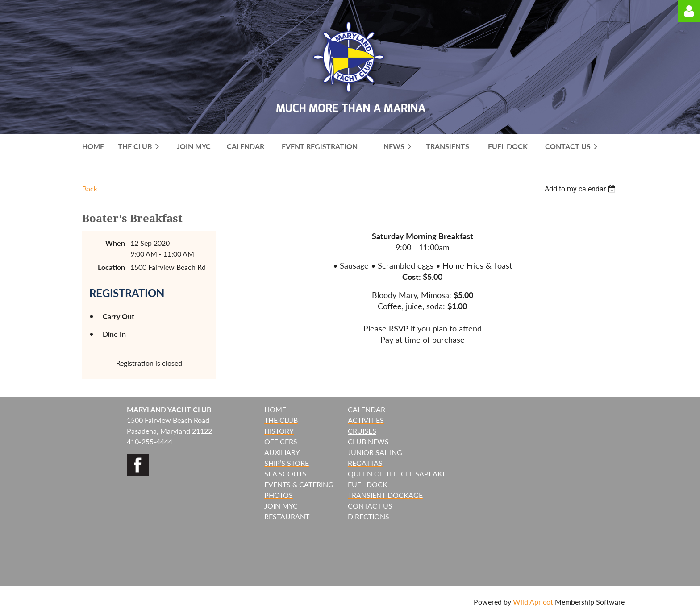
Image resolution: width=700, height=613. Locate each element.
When (115, 243)
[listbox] (581, 189)
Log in (689, 11)
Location (111, 267)
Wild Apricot (533, 602)
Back (90, 188)
